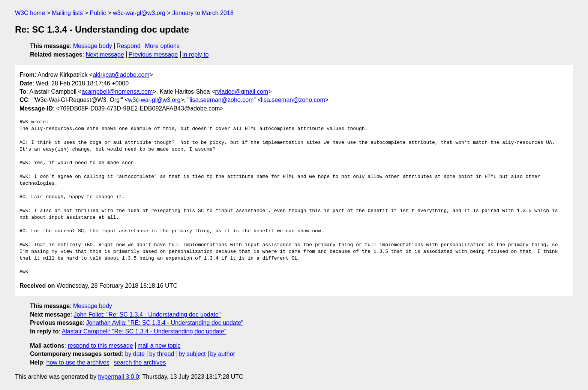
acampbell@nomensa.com (117, 92)
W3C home (30, 13)
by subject (192, 354)
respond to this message (100, 346)
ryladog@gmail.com (242, 92)
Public (98, 13)
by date (135, 354)
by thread (162, 354)
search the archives (140, 362)
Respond (129, 46)
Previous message (153, 55)
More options (163, 46)
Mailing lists (67, 13)
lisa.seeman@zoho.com (221, 100)
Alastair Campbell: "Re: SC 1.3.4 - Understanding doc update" (144, 331)
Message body (93, 46)
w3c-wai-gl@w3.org (139, 13)
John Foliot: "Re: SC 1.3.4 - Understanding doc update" (147, 315)
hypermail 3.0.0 (118, 377)
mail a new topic (159, 346)
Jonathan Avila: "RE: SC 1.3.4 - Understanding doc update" (164, 323)
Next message (105, 55)
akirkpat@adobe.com (121, 75)
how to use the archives (78, 362)
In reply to (195, 55)
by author (223, 354)
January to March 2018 (203, 13)
